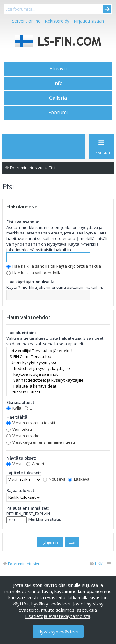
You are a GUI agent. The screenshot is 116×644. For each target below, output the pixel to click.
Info (58, 83)
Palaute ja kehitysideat (47, 386)
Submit (107, 9)
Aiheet (35, 464)
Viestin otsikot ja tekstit (31, 423)
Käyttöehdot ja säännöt (47, 374)
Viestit (15, 464)
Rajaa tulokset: (21, 490)
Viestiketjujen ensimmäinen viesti (41, 442)
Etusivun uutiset (47, 392)
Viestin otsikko (23, 436)
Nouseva (54, 479)
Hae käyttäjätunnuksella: (31, 282)
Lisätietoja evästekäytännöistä (58, 616)
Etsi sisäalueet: (21, 402)
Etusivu (58, 69)
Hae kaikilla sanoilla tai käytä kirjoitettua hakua (54, 266)
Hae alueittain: (21, 333)
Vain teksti (19, 429)
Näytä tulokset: (21, 458)
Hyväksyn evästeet (58, 632)
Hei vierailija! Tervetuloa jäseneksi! (47, 351)
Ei (28, 408)
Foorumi (58, 112)
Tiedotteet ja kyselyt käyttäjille (47, 368)
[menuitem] (96, 564)
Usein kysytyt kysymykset (47, 363)
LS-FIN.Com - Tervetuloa (47, 357)
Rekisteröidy (57, 21)
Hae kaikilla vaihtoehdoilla (34, 273)
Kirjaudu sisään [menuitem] (89, 21)
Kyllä (14, 408)
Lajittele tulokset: (24, 473)
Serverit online (26, 21)
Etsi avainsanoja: (23, 222)
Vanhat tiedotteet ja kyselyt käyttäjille (47, 380)
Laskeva (79, 479)
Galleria (58, 98)
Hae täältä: (17, 417)
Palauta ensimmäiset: (28, 508)
